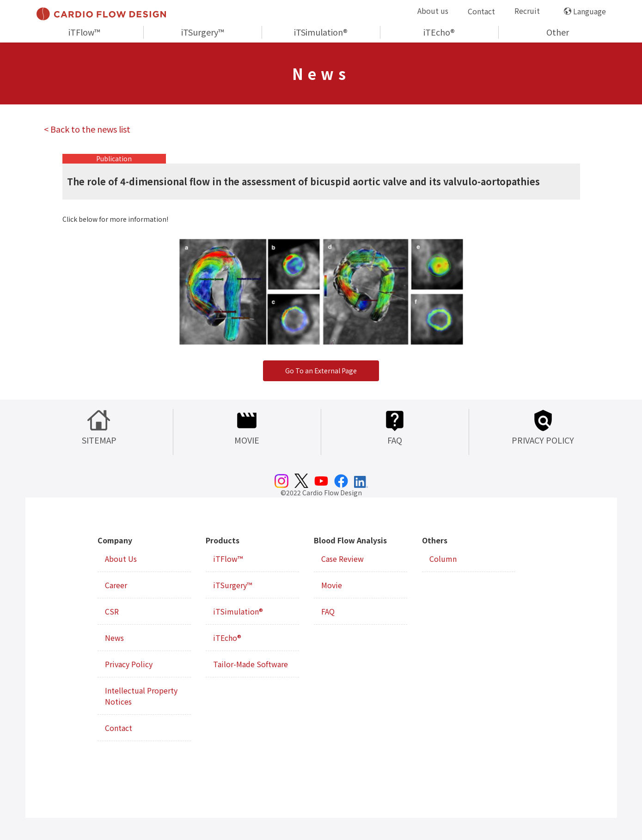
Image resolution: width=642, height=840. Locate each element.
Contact (481, 11)
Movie (332, 585)
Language (590, 11)
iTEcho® (439, 32)
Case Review (342, 559)
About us (433, 11)
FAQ (328, 611)
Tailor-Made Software (251, 664)
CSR (112, 611)
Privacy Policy (129, 664)
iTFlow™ (84, 32)
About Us (121, 559)
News (114, 638)
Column (443, 559)
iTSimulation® (321, 32)
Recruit (527, 11)
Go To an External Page (321, 371)
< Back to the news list (87, 129)
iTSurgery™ (203, 32)
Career (116, 585)
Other (558, 32)
